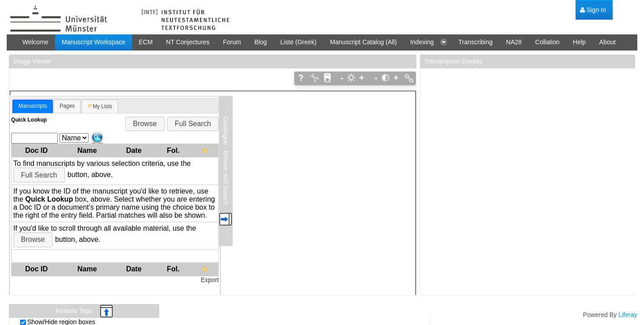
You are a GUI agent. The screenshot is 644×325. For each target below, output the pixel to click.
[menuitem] (593, 10)
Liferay (628, 315)
